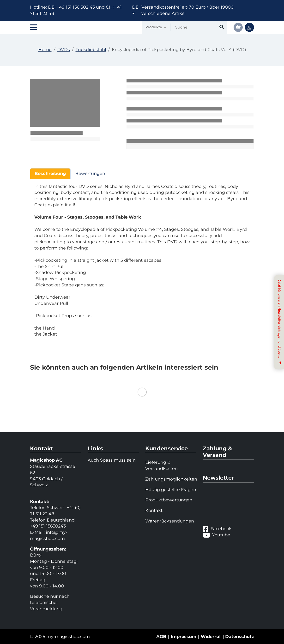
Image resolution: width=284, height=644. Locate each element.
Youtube (217, 535)
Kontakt (154, 511)
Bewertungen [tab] (90, 174)
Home (45, 50)
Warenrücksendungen (170, 521)
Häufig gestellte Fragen (171, 490)
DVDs (64, 50)
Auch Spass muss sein (112, 460)
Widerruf (211, 637)
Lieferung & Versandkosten (161, 465)
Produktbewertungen (169, 500)
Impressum (184, 637)
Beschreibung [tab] (50, 174)
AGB (161, 637)
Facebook (217, 529)
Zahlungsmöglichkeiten (171, 479)
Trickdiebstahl (91, 50)
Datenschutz (240, 637)
